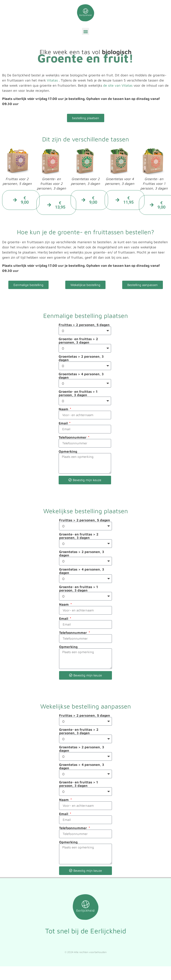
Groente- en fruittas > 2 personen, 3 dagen (78, 341)
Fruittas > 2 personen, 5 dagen (84, 325)
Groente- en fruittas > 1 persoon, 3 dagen (78, 393)
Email (64, 423)
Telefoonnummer (73, 437)
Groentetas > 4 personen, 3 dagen (81, 376)
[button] (85, 31)
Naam (64, 409)
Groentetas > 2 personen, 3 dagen (81, 358)
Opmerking (68, 451)
